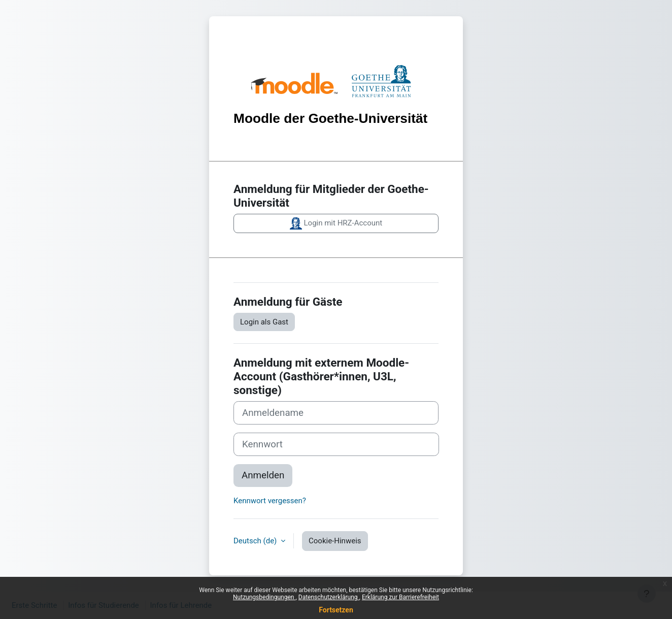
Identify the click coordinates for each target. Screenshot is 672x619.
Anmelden (263, 475)
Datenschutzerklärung (329, 597)
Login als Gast (264, 322)
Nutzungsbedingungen (264, 597)
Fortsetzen (336, 610)
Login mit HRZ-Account (336, 223)
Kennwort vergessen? (270, 501)
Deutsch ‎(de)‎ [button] (256, 541)
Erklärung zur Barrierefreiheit (400, 597)
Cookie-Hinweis (335, 541)
